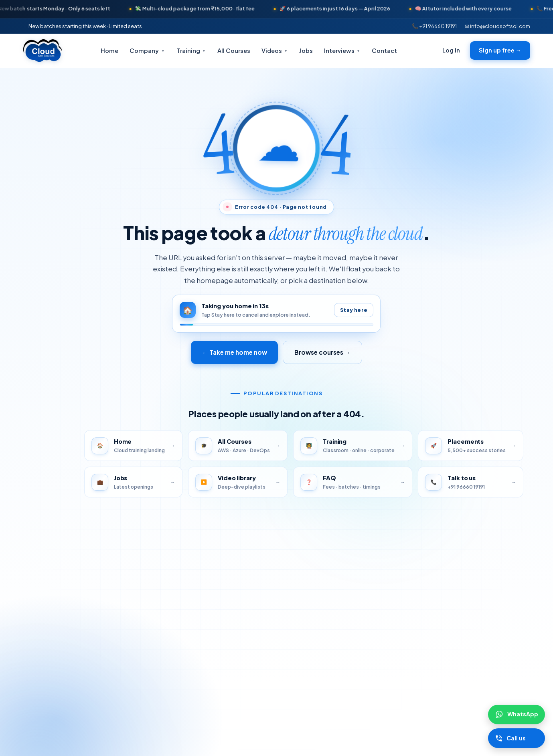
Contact (384, 51)
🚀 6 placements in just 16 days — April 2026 (343, 8)
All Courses (234, 51)
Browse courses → (322, 352)
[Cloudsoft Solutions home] (43, 51)
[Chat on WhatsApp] (516, 714)
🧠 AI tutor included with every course (471, 8)
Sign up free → (500, 50)
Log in (451, 50)
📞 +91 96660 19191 (434, 26)
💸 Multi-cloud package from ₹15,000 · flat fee (203, 8)
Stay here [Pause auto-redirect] (354, 310)
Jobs (306, 51)
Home (109, 51)
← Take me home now (234, 352)
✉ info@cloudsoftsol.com (497, 26)
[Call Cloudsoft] (516, 738)
